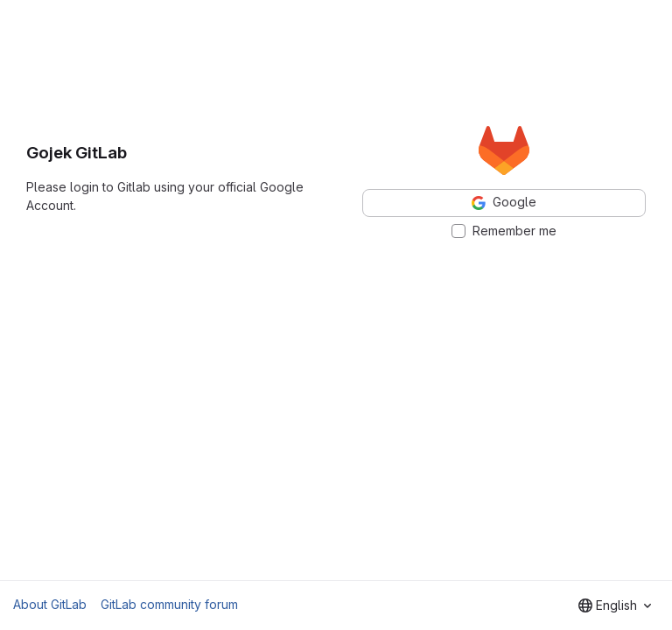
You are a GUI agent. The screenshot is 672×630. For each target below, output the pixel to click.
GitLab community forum (169, 604)
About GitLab (50, 604)
